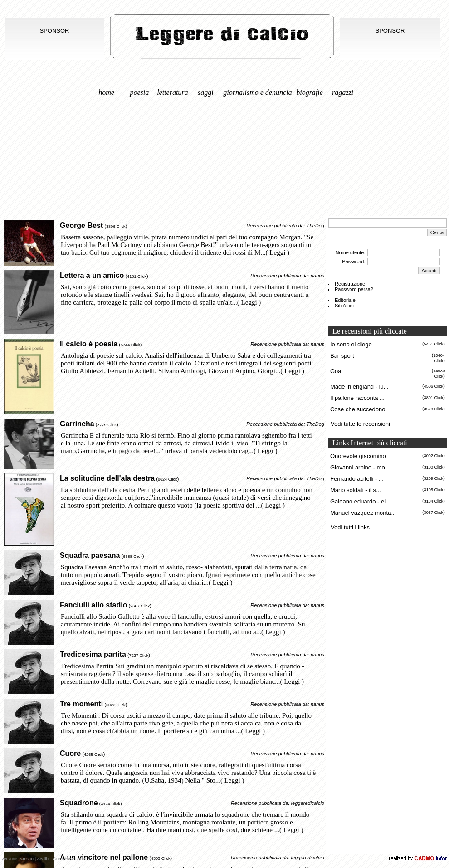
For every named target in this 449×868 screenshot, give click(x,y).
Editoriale (345, 300)
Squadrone (79, 803)
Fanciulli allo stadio (93, 605)
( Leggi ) (278, 252)
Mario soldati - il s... (356, 490)
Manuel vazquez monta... (363, 513)
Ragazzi (343, 92)
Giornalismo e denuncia (257, 92)
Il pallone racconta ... (357, 398)
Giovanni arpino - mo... (360, 467)
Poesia (140, 92)
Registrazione (350, 284)
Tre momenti (81, 704)
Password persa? (354, 289)
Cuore (70, 753)
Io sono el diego (351, 344)
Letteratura (172, 92)
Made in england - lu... (359, 387)
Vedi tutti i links (350, 527)
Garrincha (77, 424)
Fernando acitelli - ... (357, 479)
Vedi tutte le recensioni (360, 424)
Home (106, 92)
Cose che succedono (358, 409)
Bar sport (342, 356)
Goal (336, 371)
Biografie (310, 92)
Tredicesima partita (93, 654)
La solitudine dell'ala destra (107, 478)
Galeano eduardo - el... (360, 501)
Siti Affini (344, 306)
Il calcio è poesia (89, 344)
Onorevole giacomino (358, 456)
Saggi (206, 92)
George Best (81, 225)
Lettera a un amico (92, 275)
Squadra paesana (90, 555)
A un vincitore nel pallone (104, 857)
